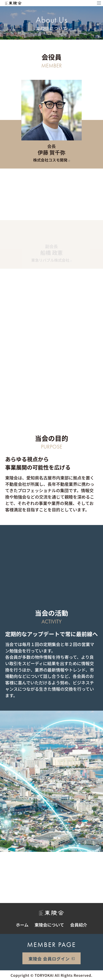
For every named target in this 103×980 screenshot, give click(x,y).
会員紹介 (79, 925)
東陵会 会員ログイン (49, 959)
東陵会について (49, 925)
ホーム (22, 925)
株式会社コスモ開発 (50, 160)
